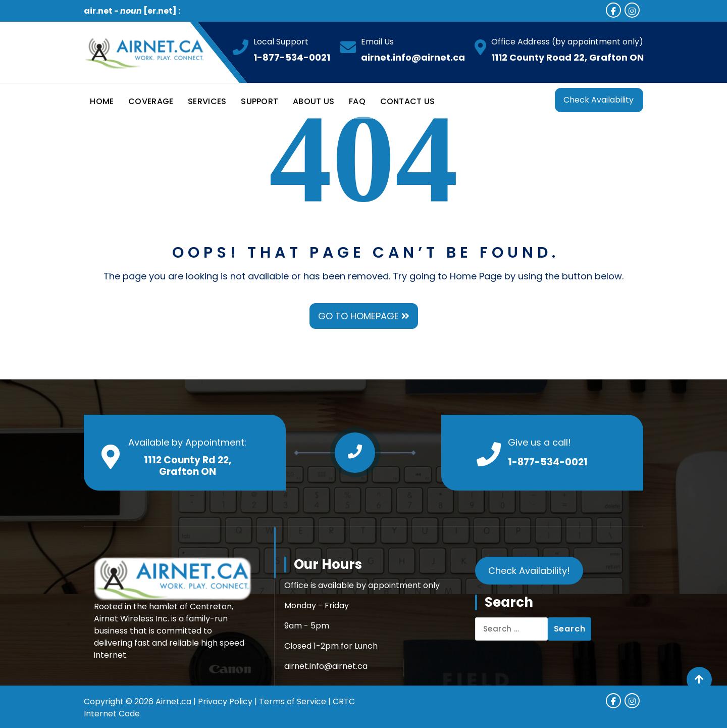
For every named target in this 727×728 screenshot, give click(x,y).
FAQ (357, 101)
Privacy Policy (225, 701)
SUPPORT (259, 101)
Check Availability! (529, 571)
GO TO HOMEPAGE (364, 316)
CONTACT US (408, 101)
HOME (102, 101)
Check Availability (599, 100)
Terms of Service (293, 701)
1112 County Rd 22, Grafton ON (188, 466)
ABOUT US (314, 101)
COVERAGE (151, 101)
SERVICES (207, 101)
